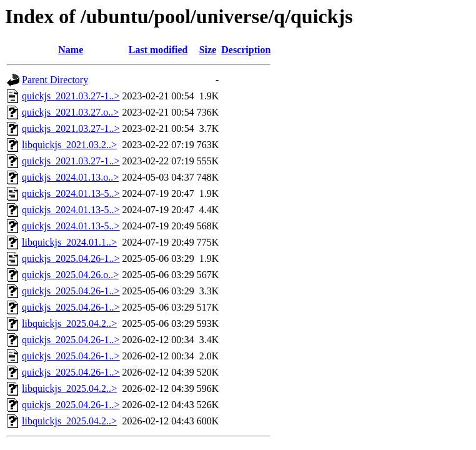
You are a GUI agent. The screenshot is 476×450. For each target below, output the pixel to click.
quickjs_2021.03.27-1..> (71, 96)
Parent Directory (55, 80)
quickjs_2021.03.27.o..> (70, 112)
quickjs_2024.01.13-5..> (71, 193)
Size (208, 50)
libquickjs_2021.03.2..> (69, 145)
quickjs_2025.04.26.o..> (70, 275)
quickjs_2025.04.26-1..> (71, 258)
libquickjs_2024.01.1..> (69, 242)
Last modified (158, 50)
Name (71, 50)
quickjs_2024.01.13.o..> (70, 177)
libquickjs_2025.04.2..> (69, 323)
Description (246, 50)
